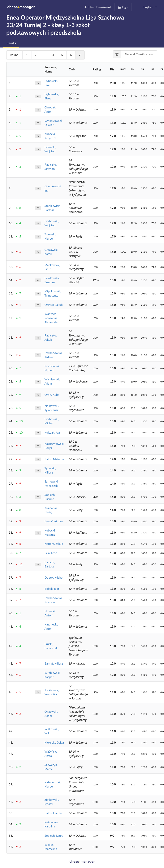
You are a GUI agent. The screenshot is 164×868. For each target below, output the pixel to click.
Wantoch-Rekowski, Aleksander (51, 318)
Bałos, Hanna (53, 813)
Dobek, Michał (54, 577)
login (123, 7)
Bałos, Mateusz (54, 459)
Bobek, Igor (52, 589)
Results (11, 43)
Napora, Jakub (54, 544)
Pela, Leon (51, 553)
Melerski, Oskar (54, 742)
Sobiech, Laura (54, 836)
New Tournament (97, 7)
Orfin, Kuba (52, 395)
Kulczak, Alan (53, 432)
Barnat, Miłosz (54, 663)
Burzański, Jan (54, 521)
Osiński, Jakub (54, 305)
